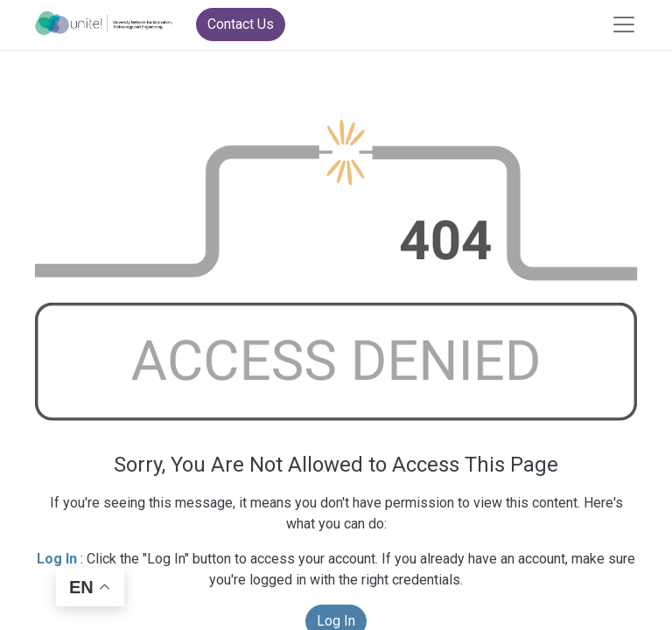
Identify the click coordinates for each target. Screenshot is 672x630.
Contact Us (241, 24)
